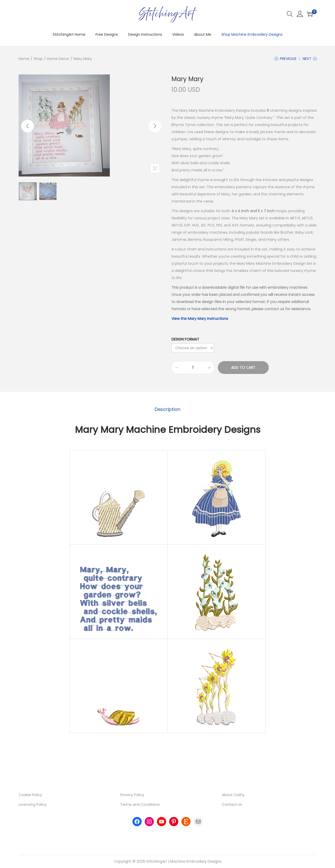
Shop (38, 59)
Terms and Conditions (140, 805)
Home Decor (58, 59)
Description (167, 410)
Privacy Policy (132, 795)
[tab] (167, 410)
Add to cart (243, 368)
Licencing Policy (33, 805)
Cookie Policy (30, 795)
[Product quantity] (193, 368)
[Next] (155, 126)
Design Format (185, 340)
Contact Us (232, 805)
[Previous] (28, 126)
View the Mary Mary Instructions (200, 319)
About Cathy (233, 795)
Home (24, 59)
